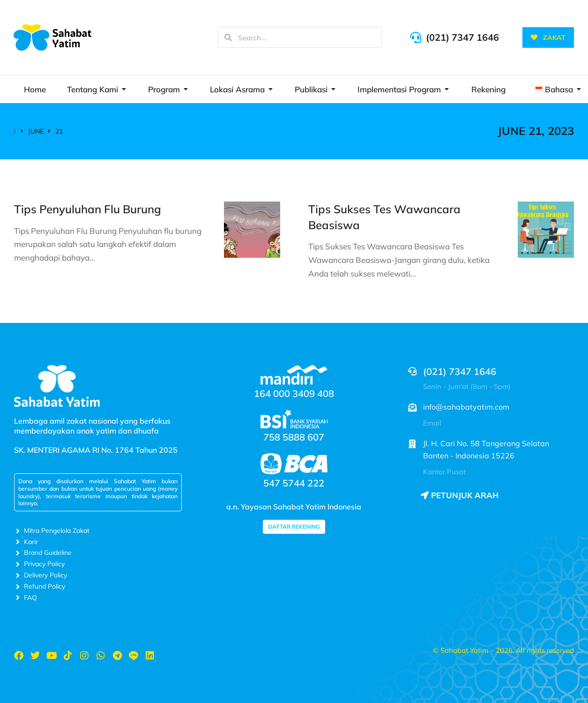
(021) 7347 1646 (462, 37)
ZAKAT (548, 37)
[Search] (228, 37)
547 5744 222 (294, 483)
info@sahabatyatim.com (466, 407)
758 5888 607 (294, 437)
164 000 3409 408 (294, 393)
